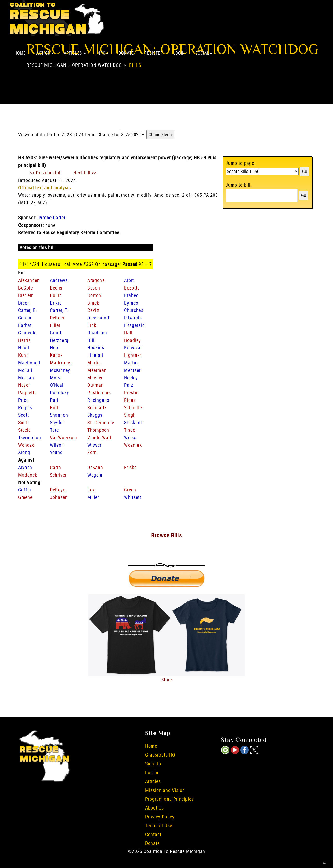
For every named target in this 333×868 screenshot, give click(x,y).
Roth (55, 407)
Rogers (25, 407)
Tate (54, 430)
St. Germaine (101, 422)
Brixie (56, 303)
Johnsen (59, 497)
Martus (131, 363)
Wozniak (133, 445)
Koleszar (133, 347)
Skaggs (95, 415)
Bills (135, 65)
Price (23, 400)
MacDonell (29, 363)
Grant (56, 333)
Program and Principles (169, 799)
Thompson (98, 430)
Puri (54, 400)
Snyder (57, 422)
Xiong (24, 452)
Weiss (130, 437)
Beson (94, 288)
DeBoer (57, 318)
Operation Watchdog (97, 65)
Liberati (95, 355)
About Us (155, 808)
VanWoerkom (64, 437)
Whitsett (133, 497)
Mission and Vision (165, 790)
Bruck (93, 303)
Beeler (56, 288)
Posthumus (99, 392)
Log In (152, 772)
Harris (24, 340)
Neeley (131, 378)
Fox (91, 490)
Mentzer (132, 370)
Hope (55, 347)
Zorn (92, 452)
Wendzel (27, 445)
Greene (25, 497)
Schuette (133, 407)
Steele (24, 430)
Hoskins (96, 347)
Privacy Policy (160, 817)
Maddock (28, 475)
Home (20, 53)
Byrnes (131, 303)
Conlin (25, 318)
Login (179, 53)
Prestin (131, 392)
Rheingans (98, 400)
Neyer (24, 385)
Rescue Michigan (46, 65)
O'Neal (57, 385)
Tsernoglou (30, 437)
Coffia (25, 490)
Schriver (58, 475)
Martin (94, 363)
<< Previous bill (46, 173)
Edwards (133, 318)
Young (56, 452)
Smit (23, 422)
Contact (153, 834)
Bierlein (26, 295)
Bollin (56, 295)
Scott (24, 415)
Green (130, 490)
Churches (134, 310)
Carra (56, 467)
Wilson (57, 445)
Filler (55, 325)
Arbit (129, 280)
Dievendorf (99, 318)
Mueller (95, 378)
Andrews (59, 280)
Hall (128, 333)
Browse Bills (166, 535)
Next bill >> (85, 173)
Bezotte (132, 288)
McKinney (60, 370)
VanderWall (99, 437)
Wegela (95, 475)
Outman (96, 385)
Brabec (131, 295)
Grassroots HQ (160, 755)
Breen (24, 303)
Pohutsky (60, 392)
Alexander (28, 280)
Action (45, 53)
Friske (130, 467)
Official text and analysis (44, 188)
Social (204, 53)
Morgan (26, 378)
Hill (91, 340)
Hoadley (133, 340)
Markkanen (61, 363)
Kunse (56, 355)
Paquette (27, 392)
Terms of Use (159, 825)
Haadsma (97, 333)
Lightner (133, 355)
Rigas (130, 400)
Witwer (94, 445)
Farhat (25, 325)
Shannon (59, 415)
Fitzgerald (135, 325)
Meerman (97, 370)
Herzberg (59, 340)
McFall (25, 370)
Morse (56, 378)
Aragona (96, 280)
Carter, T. (59, 310)
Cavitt (94, 310)
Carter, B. (28, 310)
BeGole (25, 288)
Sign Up (153, 764)
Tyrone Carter (52, 218)
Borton (94, 295)
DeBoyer (58, 490)
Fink (92, 325)
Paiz (129, 385)
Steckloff (133, 422)
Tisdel (130, 430)
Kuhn (24, 355)
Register (154, 53)
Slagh (130, 415)
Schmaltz (97, 407)
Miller (93, 497)
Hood (24, 347)
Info (102, 53)
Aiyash (25, 467)
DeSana (95, 467)
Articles (75, 53)
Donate (126, 53)
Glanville (27, 333)
